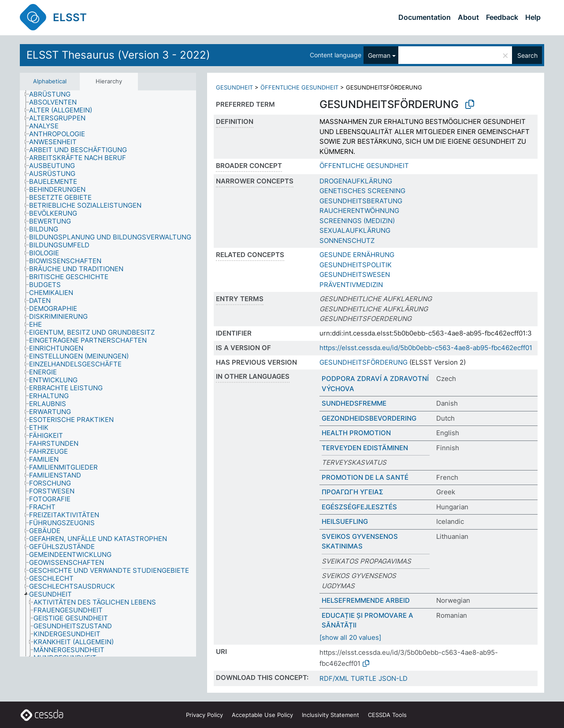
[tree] (108, 373)
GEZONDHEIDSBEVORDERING (369, 418)
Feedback (502, 17)
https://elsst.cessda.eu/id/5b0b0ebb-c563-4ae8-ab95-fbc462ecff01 (426, 348)
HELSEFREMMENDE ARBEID (366, 600)
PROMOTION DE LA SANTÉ (365, 477)
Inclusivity (330, 715)
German (379, 55)
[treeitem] (54, 94)
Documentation (425, 17)
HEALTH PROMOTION (356, 433)
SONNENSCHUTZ (347, 241)
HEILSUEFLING (345, 521)
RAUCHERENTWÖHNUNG (359, 211)
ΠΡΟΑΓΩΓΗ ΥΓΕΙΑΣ (352, 492)
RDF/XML (334, 678)
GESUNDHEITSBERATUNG (361, 201)
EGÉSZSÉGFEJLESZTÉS (359, 507)
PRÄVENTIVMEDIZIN (351, 285)
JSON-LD (393, 678)
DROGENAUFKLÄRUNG (356, 181)
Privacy (204, 715)
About (468, 17)
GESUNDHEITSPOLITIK (356, 265)
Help (533, 17)
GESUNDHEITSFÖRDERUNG (364, 362)
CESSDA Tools (387, 715)
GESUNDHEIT (234, 87)
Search (527, 55)
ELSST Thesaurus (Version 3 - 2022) (118, 55)
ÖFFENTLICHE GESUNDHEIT (299, 87)
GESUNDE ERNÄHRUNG (357, 255)
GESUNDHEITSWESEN (355, 274)
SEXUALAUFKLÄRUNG (355, 230)
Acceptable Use (262, 715)
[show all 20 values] (350, 637)
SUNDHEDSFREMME (354, 403)
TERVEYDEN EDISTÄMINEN (365, 448)
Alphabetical (50, 81)
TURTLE (364, 678)
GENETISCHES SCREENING (362, 191)
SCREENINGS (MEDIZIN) (357, 221)
